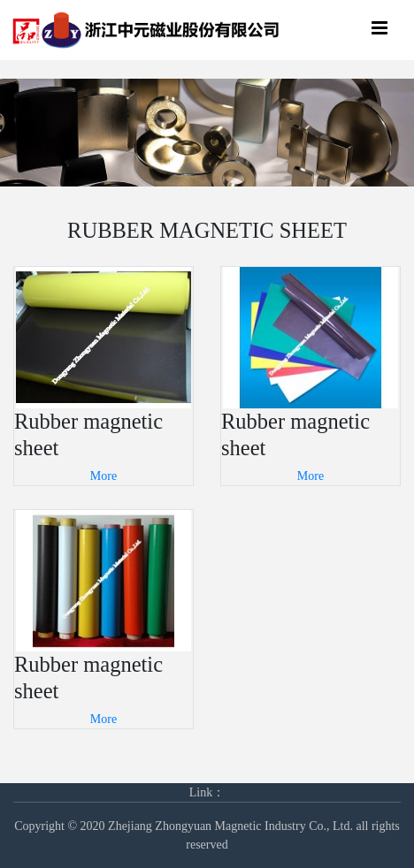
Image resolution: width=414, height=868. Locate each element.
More (103, 476)
